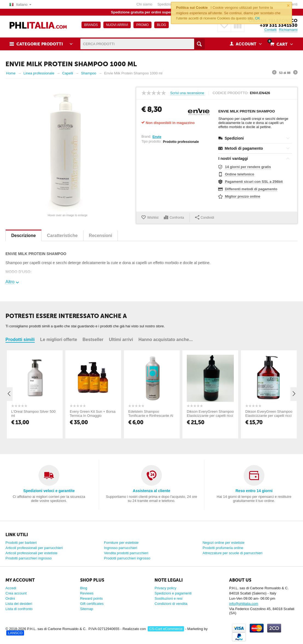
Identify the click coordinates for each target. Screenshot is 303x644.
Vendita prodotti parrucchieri (126, 553)
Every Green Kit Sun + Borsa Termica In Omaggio (93, 414)
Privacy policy (165, 588)
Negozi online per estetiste (224, 543)
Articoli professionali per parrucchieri (34, 548)
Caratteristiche (62, 236)
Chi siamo (144, 4)
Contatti (271, 30)
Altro (10, 282)
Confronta (177, 218)
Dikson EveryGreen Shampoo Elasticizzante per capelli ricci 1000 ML (210, 416)
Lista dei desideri (19, 604)
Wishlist (153, 218)
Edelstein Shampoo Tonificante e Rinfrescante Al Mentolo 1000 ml (151, 416)
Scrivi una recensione (187, 93)
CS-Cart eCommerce (166, 629)
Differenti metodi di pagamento (251, 189)
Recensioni (100, 236)
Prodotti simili (20, 340)
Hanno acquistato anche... (165, 340)
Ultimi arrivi (121, 340)
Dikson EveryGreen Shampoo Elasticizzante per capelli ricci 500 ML (269, 416)
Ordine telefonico (239, 174)
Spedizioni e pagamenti (173, 593)
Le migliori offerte (59, 340)
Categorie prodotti (40, 44)
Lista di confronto (19, 609)
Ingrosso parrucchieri (120, 548)
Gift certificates (92, 604)
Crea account (16, 593)
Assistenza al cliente (152, 491)
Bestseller (93, 340)
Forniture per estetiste (121, 543)
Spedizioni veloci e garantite (49, 491)
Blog (84, 588)
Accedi (11, 588)
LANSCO (15, 633)
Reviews (87, 593)
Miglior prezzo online (242, 196)
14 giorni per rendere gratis (248, 167)
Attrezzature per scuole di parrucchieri (233, 553)
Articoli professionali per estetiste (31, 553)
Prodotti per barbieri (21, 543)
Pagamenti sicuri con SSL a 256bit (254, 182)
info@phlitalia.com (244, 604)
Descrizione (24, 236)
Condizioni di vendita (171, 604)
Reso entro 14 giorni (254, 491)
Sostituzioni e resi (168, 598)
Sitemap (87, 609)
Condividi (205, 217)
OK (257, 18)
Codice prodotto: (231, 93)
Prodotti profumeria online (223, 548)
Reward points (91, 598)
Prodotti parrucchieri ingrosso (29, 558)
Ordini (10, 598)
